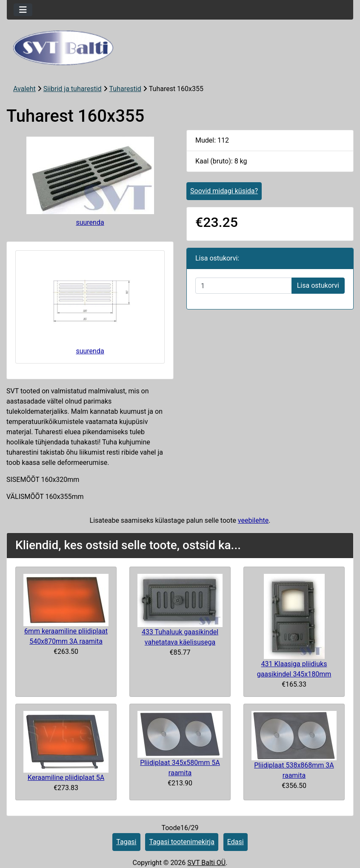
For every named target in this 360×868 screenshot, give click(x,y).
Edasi (236, 842)
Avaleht (24, 89)
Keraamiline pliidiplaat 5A (66, 778)
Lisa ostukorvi (318, 285)
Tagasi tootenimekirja (181, 842)
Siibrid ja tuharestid (73, 89)
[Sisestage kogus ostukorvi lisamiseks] (244, 286)
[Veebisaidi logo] (180, 48)
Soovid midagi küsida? (224, 191)
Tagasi (126, 842)
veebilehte (253, 520)
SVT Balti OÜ (206, 863)
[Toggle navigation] (23, 10)
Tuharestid (125, 89)
